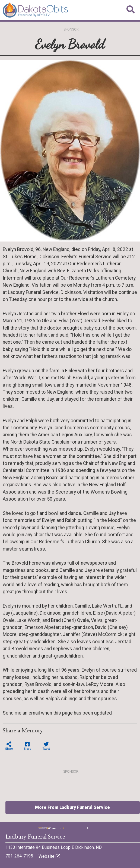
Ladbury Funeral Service (35, 837)
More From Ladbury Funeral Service (72, 807)
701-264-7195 (19, 856)
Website (49, 856)
